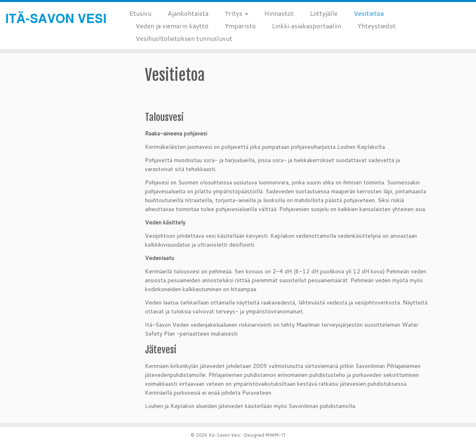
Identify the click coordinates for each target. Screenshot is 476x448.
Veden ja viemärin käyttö (172, 26)
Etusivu (140, 13)
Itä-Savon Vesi (224, 435)
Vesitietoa (369, 13)
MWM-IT (276, 435)
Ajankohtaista (188, 13)
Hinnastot (279, 13)
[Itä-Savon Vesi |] (56, 19)
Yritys (236, 13)
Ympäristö (240, 26)
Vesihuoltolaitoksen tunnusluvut (184, 38)
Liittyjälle (324, 13)
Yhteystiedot (377, 26)
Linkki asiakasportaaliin (307, 26)
